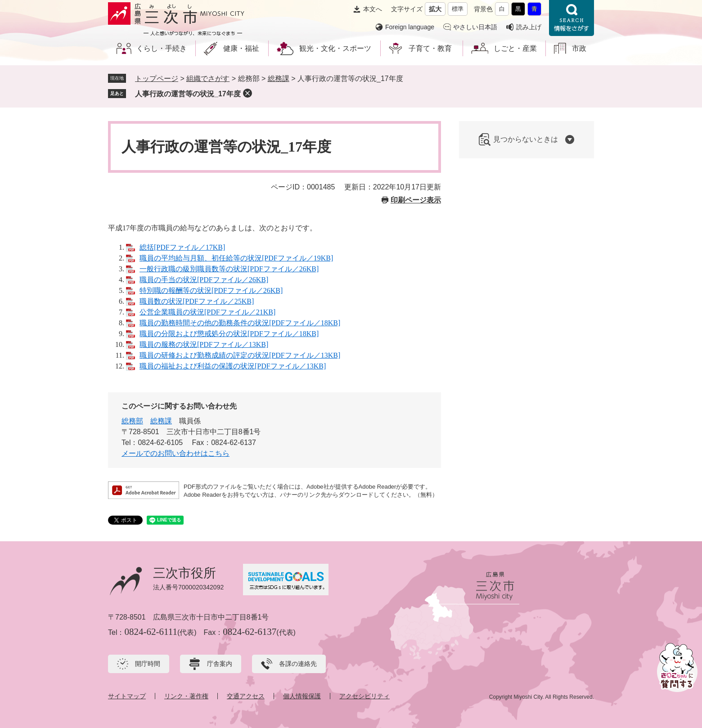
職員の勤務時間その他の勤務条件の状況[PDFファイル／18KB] (240, 323)
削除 (247, 93)
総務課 (279, 79)
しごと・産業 (515, 48)
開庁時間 (148, 664)
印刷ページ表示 (416, 200)
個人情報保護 (302, 696)
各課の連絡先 (298, 664)
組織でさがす (208, 79)
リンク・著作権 (186, 696)
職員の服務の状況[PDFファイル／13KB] (204, 344)
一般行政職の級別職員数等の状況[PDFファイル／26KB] (229, 269)
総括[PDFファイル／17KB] (182, 247)
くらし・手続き (162, 48)
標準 (458, 9)
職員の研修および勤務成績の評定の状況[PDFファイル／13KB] (240, 355)
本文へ (373, 9)
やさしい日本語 (475, 27)
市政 (579, 48)
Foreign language (410, 27)
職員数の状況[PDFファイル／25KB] (197, 301)
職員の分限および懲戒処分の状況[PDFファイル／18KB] (229, 334)
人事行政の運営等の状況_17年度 (188, 94)
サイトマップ (127, 696)
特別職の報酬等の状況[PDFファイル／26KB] (211, 290)
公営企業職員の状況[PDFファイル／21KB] (207, 312)
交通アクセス (246, 696)
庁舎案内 (220, 664)
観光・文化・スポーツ (335, 48)
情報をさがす (571, 18)
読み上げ (529, 27)
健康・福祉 (241, 48)
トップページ (157, 79)
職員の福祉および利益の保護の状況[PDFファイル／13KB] (233, 366)
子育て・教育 (430, 48)
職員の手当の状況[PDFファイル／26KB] (204, 280)
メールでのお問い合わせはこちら (175, 453)
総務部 (132, 421)
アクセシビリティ (364, 696)
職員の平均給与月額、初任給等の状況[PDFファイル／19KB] (236, 258)
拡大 (435, 9)
